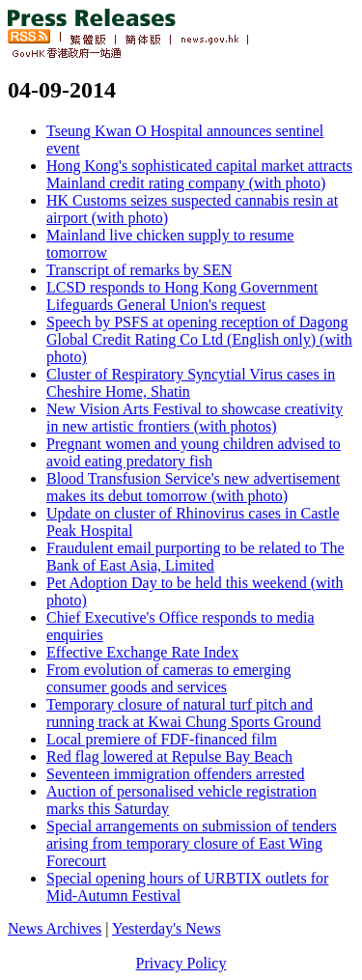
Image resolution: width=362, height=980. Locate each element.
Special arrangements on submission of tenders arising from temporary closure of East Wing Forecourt (192, 843)
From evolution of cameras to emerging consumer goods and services (168, 678)
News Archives (55, 928)
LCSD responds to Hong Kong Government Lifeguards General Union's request (182, 296)
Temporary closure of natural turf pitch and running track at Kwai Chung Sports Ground (183, 713)
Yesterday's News (167, 928)
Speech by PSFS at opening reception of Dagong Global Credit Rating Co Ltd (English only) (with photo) (199, 339)
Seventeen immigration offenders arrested (176, 774)
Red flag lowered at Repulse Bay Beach (169, 756)
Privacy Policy (181, 963)
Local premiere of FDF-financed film (162, 739)
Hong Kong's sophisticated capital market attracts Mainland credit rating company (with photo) (199, 174)
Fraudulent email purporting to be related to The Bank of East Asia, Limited (195, 557)
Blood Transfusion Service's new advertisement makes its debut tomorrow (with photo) (193, 487)
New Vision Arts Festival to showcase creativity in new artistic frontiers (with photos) (195, 418)
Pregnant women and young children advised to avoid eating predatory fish (194, 452)
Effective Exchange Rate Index (142, 652)
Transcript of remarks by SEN (139, 270)
